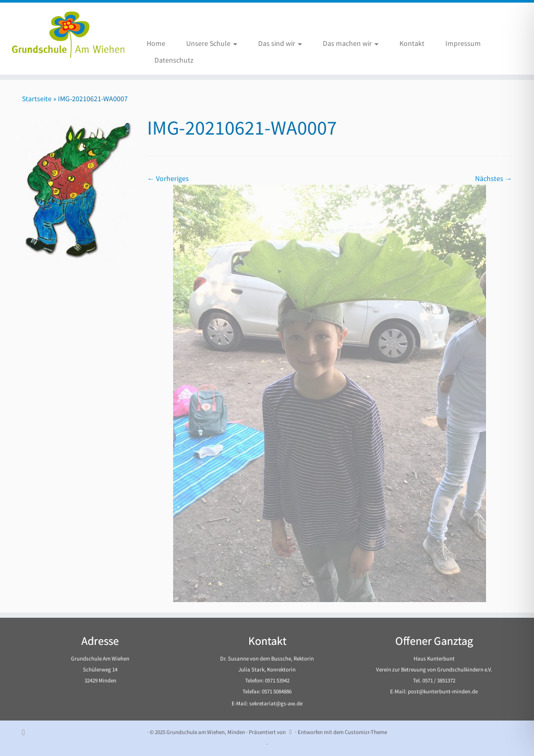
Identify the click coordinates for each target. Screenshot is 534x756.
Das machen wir (351, 43)
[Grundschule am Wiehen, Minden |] (63, 33)
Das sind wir (280, 43)
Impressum (463, 43)
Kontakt (412, 43)
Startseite (37, 99)
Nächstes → (494, 178)
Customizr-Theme (366, 732)
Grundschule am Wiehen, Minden (206, 732)
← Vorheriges (168, 178)
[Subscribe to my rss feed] (27, 732)
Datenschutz (174, 60)
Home (156, 43)
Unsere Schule (212, 43)
